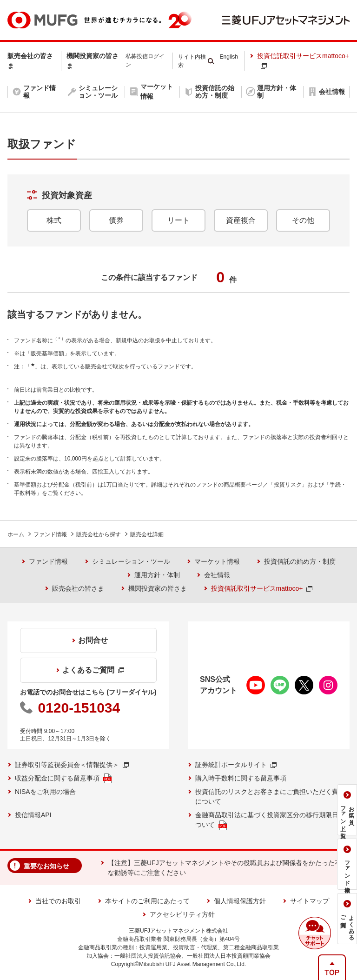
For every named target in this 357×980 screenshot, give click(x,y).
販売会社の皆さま (78, 588)
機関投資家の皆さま (158, 588)
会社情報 (217, 575)
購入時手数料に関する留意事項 (241, 778)
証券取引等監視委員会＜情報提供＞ (72, 765)
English (229, 57)
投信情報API (33, 815)
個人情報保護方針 (240, 901)
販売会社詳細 (147, 534)
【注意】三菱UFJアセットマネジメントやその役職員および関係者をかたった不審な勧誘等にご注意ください (228, 868)
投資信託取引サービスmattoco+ (303, 60)
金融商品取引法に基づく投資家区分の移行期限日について (270, 821)
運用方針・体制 (157, 575)
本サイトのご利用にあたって (147, 901)
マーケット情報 (217, 561)
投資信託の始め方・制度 (300, 561)
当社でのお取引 (58, 901)
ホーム (16, 534)
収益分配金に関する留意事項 (63, 778)
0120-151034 (79, 708)
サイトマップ (310, 901)
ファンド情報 (50, 534)
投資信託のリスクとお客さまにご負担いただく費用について (270, 797)
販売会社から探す (99, 534)
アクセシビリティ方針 (182, 914)
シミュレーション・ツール (131, 561)
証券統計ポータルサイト (236, 765)
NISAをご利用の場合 (45, 792)
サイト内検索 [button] (192, 61)
